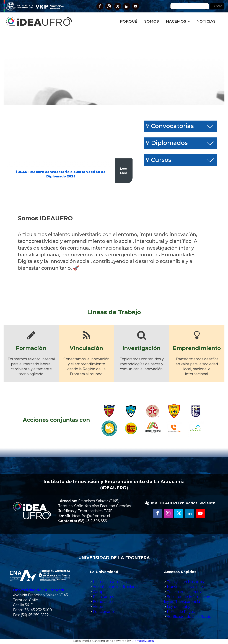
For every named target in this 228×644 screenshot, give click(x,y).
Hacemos (176, 21)
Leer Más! (124, 171)
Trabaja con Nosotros (185, 583)
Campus (100, 593)
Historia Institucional (111, 583)
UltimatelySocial (143, 642)
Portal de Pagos (181, 613)
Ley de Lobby (179, 608)
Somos (152, 21)
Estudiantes (103, 603)
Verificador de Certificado (189, 618)
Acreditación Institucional (116, 588)
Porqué (129, 21)
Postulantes (103, 598)
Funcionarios (104, 613)
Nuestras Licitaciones (186, 588)
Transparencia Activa (185, 593)
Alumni (99, 608)
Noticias (206, 21)
